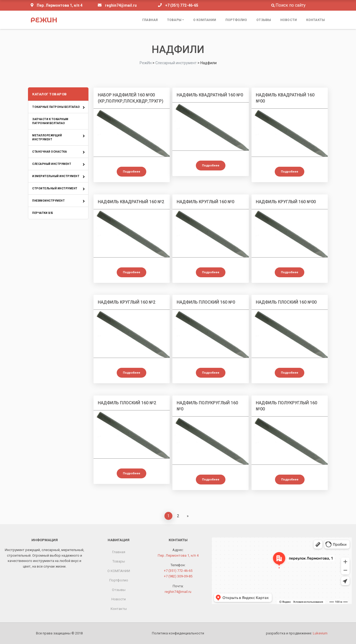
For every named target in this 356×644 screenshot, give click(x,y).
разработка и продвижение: (297, 633)
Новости (289, 20)
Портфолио (236, 20)
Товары (174, 20)
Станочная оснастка (50, 152)
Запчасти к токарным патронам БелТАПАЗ (50, 121)
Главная (150, 20)
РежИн (44, 20)
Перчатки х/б (43, 213)
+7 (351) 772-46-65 (182, 5)
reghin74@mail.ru (121, 5)
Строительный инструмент (55, 188)
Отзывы (264, 20)
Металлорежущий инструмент (47, 137)
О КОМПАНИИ (205, 20)
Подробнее (132, 172)
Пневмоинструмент (48, 201)
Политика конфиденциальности (178, 633)
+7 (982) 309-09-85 (178, 576)
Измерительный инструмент (56, 176)
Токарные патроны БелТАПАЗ (56, 107)
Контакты (315, 20)
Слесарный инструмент (52, 164)
